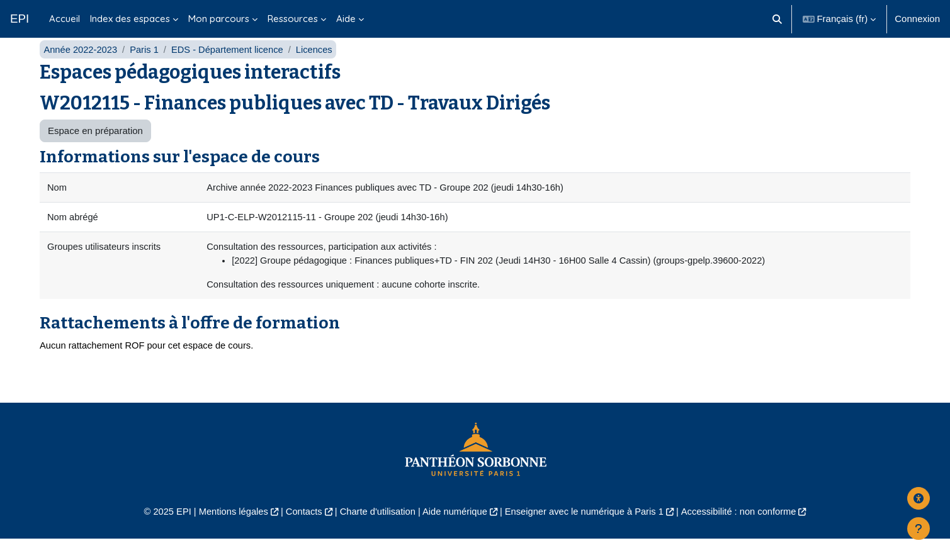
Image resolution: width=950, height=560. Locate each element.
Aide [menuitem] (346, 19)
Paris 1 (146, 68)
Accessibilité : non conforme (745, 533)
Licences (319, 68)
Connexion (917, 19)
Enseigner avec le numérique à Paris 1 (587, 533)
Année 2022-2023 (81, 68)
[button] (777, 19)
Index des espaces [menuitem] (130, 19)
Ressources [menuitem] (293, 19)
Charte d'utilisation (376, 533)
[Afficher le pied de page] (919, 529)
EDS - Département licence (231, 68)
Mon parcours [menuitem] (219, 19)
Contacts (299, 533)
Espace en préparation (95, 149)
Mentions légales (227, 533)
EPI (20, 19)
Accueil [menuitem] (65, 19)
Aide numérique (454, 533)
